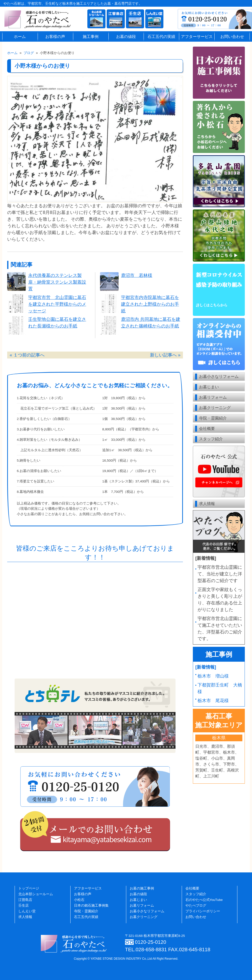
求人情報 (207, 504)
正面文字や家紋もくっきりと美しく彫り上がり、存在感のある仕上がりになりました (220, 600)
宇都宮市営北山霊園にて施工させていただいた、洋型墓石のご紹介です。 (220, 629)
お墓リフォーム (213, 397)
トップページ (29, 888)
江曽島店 (25, 900)
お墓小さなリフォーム (219, 376)
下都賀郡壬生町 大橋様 (220, 688)
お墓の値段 (126, 36)
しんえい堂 (27, 911)
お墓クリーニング (215, 408)
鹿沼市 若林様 (137, 275)
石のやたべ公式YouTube (204, 900)
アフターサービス (197, 36)
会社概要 (207, 429)
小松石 (79, 900)
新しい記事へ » (165, 355)
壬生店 (24, 906)
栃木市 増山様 (213, 676)
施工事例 (91, 36)
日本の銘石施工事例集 (91, 906)
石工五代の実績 (161, 36)
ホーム (20, 36)
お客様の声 (55, 36)
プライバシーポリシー (203, 911)
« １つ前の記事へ (27, 355)
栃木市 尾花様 (213, 701)
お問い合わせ (232, 36)
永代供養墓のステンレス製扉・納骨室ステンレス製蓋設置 (57, 282)
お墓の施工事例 (142, 888)
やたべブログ (196, 906)
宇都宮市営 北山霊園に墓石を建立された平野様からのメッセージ (57, 304)
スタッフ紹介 (211, 439)
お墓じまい (209, 387)
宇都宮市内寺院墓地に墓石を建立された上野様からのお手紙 (150, 304)
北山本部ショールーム (36, 894)
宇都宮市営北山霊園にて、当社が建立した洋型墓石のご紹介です (220, 574)
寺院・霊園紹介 (213, 418)
